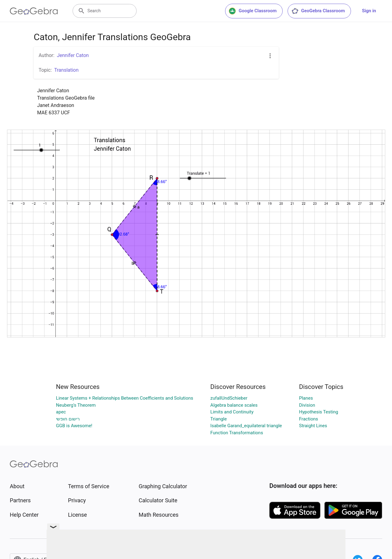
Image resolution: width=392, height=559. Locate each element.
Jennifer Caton (73, 55)
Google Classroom (253, 11)
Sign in (369, 11)
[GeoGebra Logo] (34, 11)
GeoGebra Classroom (318, 11)
